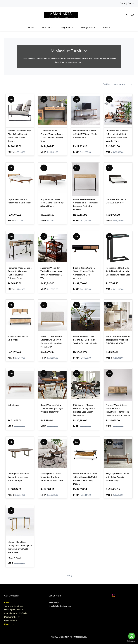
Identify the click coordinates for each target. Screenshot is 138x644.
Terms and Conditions (14, 605)
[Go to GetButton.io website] (132, 641)
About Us (8, 601)
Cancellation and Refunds (15, 612)
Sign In (123, 3)
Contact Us (9, 623)
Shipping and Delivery (14, 608)
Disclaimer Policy (12, 615)
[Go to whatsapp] (132, 636)
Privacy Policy (10, 619)
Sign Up (131, 3)
